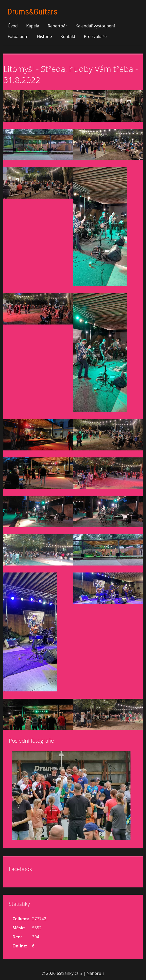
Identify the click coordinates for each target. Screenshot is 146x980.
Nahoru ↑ (95, 973)
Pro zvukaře (95, 36)
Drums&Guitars (32, 12)
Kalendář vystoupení (95, 26)
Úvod (13, 26)
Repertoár (57, 26)
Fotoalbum (18, 36)
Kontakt (68, 36)
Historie (44, 36)
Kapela (33, 26)
